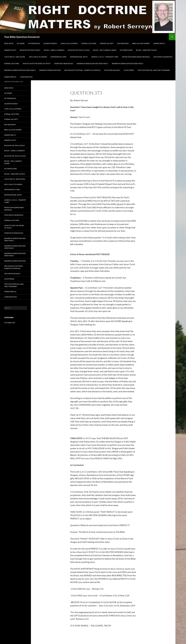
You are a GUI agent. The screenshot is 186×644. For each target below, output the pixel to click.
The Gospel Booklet (112, 70)
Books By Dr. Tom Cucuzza (79, 50)
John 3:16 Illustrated (69, 43)
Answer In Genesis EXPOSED (50, 70)
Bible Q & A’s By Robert (141, 43)
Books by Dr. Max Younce (30, 50)
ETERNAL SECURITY (107, 43)
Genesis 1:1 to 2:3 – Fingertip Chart (105, 57)
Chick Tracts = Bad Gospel (15, 57)
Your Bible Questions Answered (22, 37)
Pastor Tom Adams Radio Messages (136, 57)
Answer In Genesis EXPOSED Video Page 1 (92, 63)
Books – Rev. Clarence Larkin (105, 50)
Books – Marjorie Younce (146, 50)
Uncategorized (10, 322)
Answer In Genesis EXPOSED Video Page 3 (20, 70)
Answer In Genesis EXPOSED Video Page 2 (128, 63)
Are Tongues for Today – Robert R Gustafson (82, 70)
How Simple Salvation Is (163, 57)
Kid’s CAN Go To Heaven (38, 57)
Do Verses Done (126, 50)
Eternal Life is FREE (89, 43)
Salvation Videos (50, 43)
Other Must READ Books (64, 63)
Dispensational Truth (79, 57)
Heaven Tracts (159, 43)
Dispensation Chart (58, 57)
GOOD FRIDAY (129, 70)
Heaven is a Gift (10, 50)
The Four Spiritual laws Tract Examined (154, 70)
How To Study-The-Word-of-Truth (37, 63)
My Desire (21, 43)
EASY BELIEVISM (123, 43)
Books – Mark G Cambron (54, 50)
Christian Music (26, 77)
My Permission (34, 43)
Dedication (9, 43)
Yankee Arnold (10, 77)
